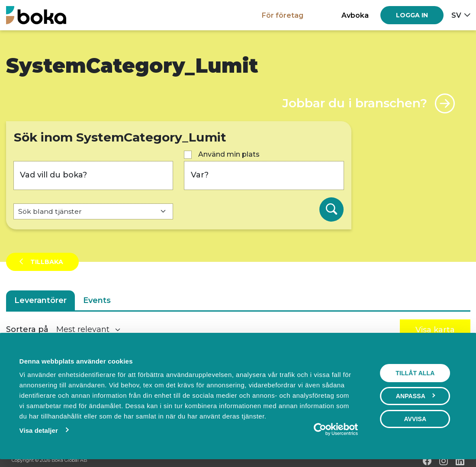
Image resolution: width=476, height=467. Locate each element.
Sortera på (27, 329)
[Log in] (412, 15)
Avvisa (415, 419)
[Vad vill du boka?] (93, 176)
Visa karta (435, 330)
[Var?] (264, 176)
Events (97, 300)
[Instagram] (444, 461)
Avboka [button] (355, 15)
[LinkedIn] (460, 461)
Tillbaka (46, 262)
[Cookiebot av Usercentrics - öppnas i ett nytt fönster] (320, 429)
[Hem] (36, 15)
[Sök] (331, 209)
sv (456, 15)
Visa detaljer (38, 430)
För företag (283, 15)
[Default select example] (93, 211)
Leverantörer (40, 300)
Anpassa (416, 396)
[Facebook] (427, 461)
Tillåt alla (415, 373)
